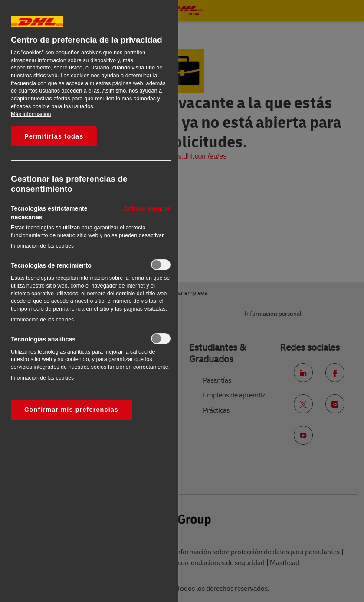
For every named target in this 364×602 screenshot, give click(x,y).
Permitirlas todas (54, 136)
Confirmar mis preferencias (71, 410)
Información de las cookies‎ (42, 246)
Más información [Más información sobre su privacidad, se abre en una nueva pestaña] (31, 114)
